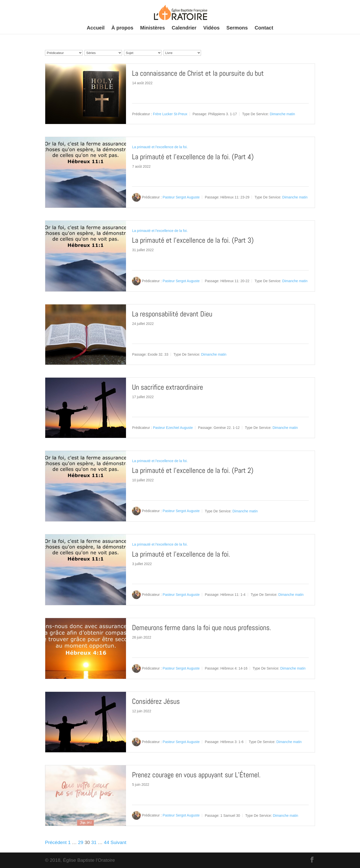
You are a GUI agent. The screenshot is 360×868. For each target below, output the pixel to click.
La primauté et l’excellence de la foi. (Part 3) (193, 240)
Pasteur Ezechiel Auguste (173, 428)
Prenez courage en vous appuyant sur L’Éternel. (196, 775)
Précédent (56, 842)
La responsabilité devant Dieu (172, 314)
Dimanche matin (282, 114)
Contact (264, 28)
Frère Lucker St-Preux (170, 114)
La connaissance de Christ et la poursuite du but (198, 73)
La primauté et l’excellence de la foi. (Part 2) (193, 470)
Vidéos (211, 28)
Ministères (153, 28)
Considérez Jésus (156, 701)
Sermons (237, 28)
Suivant (118, 842)
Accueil (96, 28)
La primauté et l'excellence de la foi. (160, 147)
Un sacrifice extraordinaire (167, 387)
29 (81, 842)
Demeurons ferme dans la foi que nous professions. (201, 628)
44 (107, 842)
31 (94, 842)
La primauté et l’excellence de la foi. (181, 554)
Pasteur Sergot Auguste (181, 197)
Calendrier (184, 28)
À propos (122, 28)
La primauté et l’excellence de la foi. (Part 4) (193, 157)
